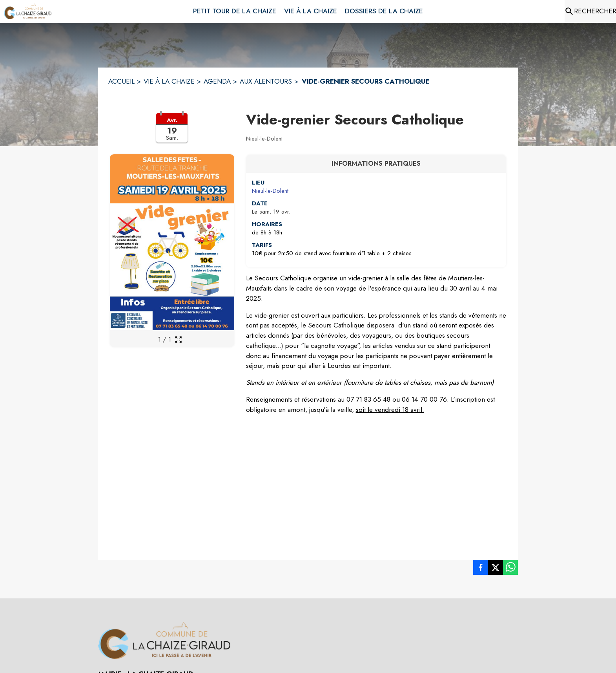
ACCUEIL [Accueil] (121, 81)
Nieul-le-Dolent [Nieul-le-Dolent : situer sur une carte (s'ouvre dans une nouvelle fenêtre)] (270, 191)
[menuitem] (235, 10)
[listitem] (481, 569)
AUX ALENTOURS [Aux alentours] (266, 81)
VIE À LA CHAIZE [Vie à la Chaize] (169, 81)
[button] (172, 133)
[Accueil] (28, 11)
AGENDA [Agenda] (217, 81)
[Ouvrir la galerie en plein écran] (178, 339)
